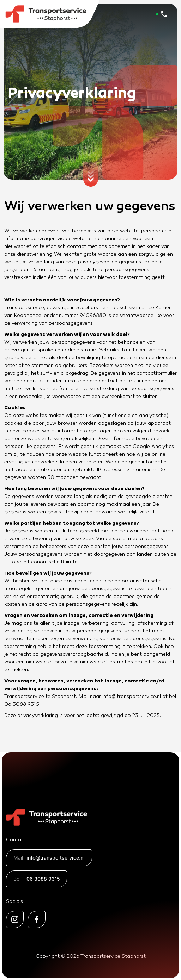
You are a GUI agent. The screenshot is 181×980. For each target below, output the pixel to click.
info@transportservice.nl (49, 858)
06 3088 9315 (37, 879)
